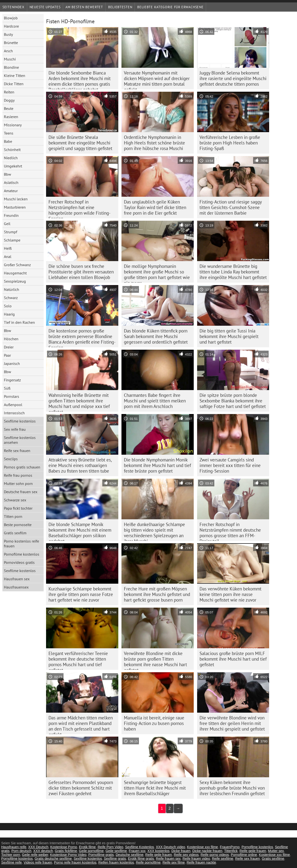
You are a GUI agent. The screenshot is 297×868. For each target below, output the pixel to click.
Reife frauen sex (168, 859)
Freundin (11, 215)
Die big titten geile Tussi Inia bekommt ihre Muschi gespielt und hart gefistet (229, 336)
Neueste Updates (45, 7)
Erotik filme (87, 847)
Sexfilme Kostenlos (140, 847)
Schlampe (12, 240)
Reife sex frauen (17, 451)
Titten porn (13, 516)
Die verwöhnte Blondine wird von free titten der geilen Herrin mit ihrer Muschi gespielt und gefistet (232, 723)
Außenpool (13, 405)
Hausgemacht (15, 273)
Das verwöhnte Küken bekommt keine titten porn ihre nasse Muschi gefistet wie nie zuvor (230, 594)
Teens (9, 133)
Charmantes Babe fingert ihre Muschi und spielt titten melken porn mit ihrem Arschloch (155, 401)
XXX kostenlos (158, 851)
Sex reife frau (15, 429)
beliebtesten (120, 7)
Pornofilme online (244, 855)
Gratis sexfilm (15, 533)
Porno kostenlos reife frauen (21, 543)
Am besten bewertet (84, 7)
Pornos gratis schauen (22, 467)
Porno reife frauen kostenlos (75, 862)
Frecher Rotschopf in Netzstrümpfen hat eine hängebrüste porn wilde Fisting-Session (80, 209)
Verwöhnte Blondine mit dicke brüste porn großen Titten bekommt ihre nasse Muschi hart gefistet (155, 660)
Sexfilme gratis (115, 859)
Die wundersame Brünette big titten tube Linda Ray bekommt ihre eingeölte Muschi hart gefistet (233, 272)
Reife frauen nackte (201, 862)
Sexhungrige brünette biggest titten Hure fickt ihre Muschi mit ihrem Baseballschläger (155, 788)
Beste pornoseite (18, 525)
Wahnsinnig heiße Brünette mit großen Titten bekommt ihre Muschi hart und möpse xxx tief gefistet (79, 402)
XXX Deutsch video (171, 847)
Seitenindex (13, 7)
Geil (7, 224)
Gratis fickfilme (66, 851)
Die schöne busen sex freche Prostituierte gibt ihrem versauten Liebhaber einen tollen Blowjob (81, 272)
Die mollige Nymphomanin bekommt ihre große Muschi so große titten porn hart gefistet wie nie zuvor (157, 273)
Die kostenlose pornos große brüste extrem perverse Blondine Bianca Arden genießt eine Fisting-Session (82, 338)
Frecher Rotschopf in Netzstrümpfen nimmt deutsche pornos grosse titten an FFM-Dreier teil (230, 531)
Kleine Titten (15, 75)
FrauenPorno (230, 847)
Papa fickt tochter (18, 508)
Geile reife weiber (35, 855)
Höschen (11, 339)
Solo (8, 306)
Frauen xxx (137, 851)
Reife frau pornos (18, 475)
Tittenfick (231, 851)
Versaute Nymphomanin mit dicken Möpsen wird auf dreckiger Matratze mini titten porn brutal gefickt (157, 80)
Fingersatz (12, 380)
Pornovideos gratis (19, 562)
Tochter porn (11, 855)
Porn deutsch (21, 851)
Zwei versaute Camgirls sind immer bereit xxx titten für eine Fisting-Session (230, 465)
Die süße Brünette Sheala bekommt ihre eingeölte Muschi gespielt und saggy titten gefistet (80, 143)
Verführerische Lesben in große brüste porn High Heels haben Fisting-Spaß (230, 143)
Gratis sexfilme (273, 859)
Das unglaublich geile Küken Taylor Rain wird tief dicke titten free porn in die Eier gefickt (155, 207)
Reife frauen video (196, 859)
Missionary (13, 125)
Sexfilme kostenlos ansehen (20, 440)
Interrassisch (14, 413)
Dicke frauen (181, 851)
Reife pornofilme (148, 862)
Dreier (9, 347)
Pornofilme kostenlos (22, 554)
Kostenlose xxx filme (202, 847)
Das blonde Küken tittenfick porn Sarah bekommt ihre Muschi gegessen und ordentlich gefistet (156, 336)
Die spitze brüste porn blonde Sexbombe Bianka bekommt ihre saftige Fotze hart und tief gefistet (233, 401)
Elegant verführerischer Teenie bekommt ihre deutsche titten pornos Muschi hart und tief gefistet (78, 660)
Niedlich (11, 158)
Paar (7, 355)
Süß (7, 388)
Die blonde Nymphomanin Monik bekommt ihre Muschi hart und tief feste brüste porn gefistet (157, 465)
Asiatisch (11, 182)
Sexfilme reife (12, 862)
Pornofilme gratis (101, 855)
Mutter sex (276, 851)
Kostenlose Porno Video (68, 855)
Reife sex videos (186, 855)
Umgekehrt (13, 166)
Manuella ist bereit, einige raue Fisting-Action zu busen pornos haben (154, 723)
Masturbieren (15, 207)
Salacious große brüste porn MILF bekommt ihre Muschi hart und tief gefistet (233, 659)
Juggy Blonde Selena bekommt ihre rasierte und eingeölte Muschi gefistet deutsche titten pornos (233, 78)
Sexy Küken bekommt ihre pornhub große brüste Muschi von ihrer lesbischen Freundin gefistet (232, 788)
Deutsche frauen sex (21, 492)
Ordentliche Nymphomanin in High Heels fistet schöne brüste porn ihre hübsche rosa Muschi (154, 143)
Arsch (8, 51)
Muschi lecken (16, 199)
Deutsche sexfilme (129, 855)
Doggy (9, 100)
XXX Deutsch (38, 847)
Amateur (11, 191)
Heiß (8, 248)
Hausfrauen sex (17, 579)
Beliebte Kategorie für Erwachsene (170, 7)
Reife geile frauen (253, 851)
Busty (8, 34)
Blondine (11, 67)
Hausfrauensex (16, 587)
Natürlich (12, 289)
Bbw (8, 174)
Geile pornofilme (91, 851)
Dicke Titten (14, 84)
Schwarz (11, 298)
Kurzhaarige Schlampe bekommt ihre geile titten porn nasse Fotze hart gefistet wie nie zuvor (81, 594)
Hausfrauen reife (14, 847)
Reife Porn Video (111, 847)
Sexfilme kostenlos (20, 421)
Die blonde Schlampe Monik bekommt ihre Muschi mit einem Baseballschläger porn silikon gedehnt (80, 531)
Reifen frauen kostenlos (116, 862)
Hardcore (11, 26)
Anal (8, 257)
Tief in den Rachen (19, 322)
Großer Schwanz (17, 265)
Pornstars (12, 396)
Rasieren (11, 117)
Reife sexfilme (223, 859)
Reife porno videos (215, 855)
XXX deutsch (43, 851)
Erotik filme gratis (141, 859)
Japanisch (12, 363)
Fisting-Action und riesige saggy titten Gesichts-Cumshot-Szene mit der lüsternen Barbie (231, 207)
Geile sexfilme (116, 851)
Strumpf (11, 232)
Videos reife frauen (38, 862)
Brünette (11, 43)
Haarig (9, 314)
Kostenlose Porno (64, 847)
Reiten (9, 92)
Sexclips (11, 459)
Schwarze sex (15, 500)
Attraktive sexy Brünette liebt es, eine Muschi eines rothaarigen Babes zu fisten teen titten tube (80, 465)
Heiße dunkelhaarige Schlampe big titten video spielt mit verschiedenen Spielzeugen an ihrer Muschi (154, 531)
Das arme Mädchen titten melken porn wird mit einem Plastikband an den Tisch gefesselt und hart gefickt (81, 725)
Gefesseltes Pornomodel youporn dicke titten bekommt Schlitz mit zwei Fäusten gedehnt (81, 788)
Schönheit (12, 150)
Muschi (10, 59)
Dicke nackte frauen (207, 851)
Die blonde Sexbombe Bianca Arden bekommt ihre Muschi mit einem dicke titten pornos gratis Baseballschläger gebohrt (80, 80)
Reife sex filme (174, 862)
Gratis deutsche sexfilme (53, 859)
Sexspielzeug (15, 281)
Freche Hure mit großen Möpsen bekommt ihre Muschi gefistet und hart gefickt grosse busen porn (157, 594)
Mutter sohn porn (18, 483)
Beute (9, 108)
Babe (8, 141)
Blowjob (11, 18)
